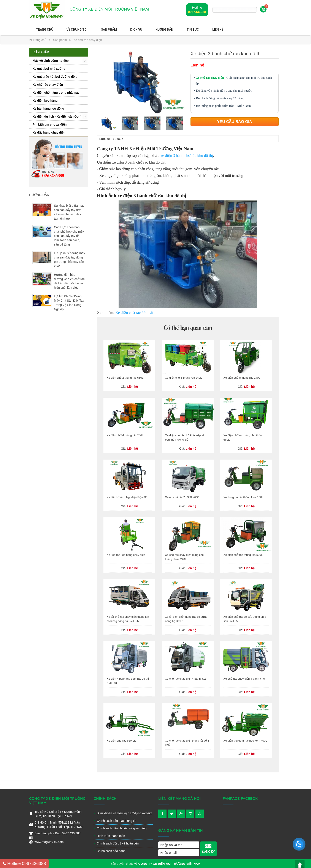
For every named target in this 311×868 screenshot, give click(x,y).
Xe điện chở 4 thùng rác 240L (125, 435)
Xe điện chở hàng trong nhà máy (56, 93)
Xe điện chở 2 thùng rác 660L (125, 378)
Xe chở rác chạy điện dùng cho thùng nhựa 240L (184, 557)
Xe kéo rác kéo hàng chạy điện (126, 555)
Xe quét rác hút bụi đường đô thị (56, 77)
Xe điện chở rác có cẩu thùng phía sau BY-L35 (245, 619)
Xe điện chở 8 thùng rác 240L (242, 378)
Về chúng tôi (77, 30)
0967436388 (197, 12)
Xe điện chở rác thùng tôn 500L (243, 555)
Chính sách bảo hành (110, 851)
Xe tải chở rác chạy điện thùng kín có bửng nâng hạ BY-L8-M (128, 619)
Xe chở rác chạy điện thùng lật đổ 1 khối (187, 743)
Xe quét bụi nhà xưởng (49, 69)
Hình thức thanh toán (109, 836)
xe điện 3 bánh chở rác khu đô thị (187, 156)
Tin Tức (193, 30)
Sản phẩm (109, 30)
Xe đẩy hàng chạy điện (49, 132)
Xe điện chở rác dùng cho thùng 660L (243, 437)
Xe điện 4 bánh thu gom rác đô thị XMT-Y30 (128, 681)
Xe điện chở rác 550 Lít (134, 313)
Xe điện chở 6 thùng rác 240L (183, 378)
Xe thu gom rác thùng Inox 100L (244, 497)
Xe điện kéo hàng (45, 101)
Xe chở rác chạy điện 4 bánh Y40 (244, 679)
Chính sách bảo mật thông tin (115, 821)
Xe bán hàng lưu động (48, 109)
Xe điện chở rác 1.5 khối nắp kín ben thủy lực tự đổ (185, 437)
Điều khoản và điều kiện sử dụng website (123, 813)
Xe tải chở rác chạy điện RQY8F (127, 497)
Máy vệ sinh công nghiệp (51, 61)
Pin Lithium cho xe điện (50, 124)
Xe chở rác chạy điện (88, 40)
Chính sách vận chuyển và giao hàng (120, 828)
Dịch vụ (136, 30)
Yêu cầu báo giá (235, 122)
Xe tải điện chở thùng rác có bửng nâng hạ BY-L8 (186, 619)
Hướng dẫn (164, 30)
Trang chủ (44, 30)
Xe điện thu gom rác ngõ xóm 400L (245, 741)
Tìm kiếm (254, 10)
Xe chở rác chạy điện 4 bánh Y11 (186, 679)
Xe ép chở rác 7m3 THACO (182, 497)
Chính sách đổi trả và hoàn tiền (116, 843)
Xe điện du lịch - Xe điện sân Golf (56, 117)
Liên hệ (218, 30)
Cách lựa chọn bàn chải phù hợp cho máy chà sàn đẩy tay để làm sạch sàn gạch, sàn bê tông (69, 236)
